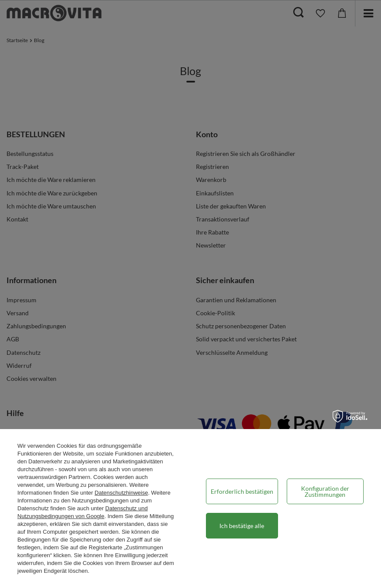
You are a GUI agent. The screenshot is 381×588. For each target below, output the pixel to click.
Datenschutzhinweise (121, 493)
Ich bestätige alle (242, 526)
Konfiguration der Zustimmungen (325, 491)
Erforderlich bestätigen (242, 491)
